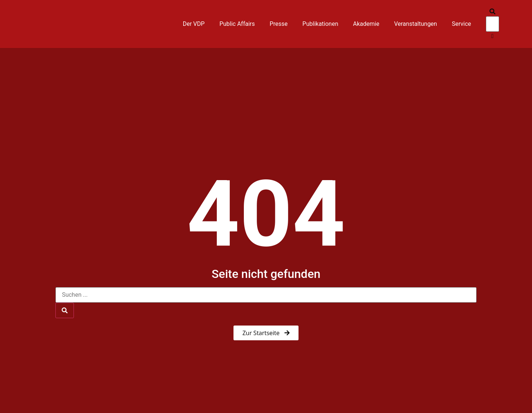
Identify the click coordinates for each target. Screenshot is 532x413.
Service (461, 24)
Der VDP (194, 24)
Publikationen (320, 24)
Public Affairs (237, 24)
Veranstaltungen (416, 24)
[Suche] (65, 310)
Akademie (366, 24)
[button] (492, 12)
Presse (279, 24)
